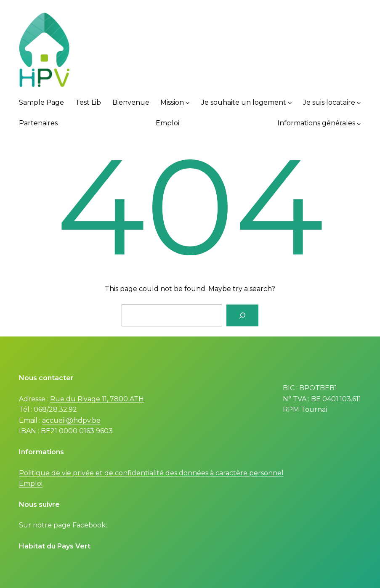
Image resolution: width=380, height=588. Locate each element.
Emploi (167, 123)
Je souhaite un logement (244, 102)
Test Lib (88, 102)
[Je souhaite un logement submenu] (290, 103)
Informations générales (316, 123)
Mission (172, 102)
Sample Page (41, 102)
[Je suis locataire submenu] (359, 103)
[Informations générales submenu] (359, 123)
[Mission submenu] (188, 103)
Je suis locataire (329, 102)
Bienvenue (131, 102)
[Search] (242, 315)
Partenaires (38, 123)
